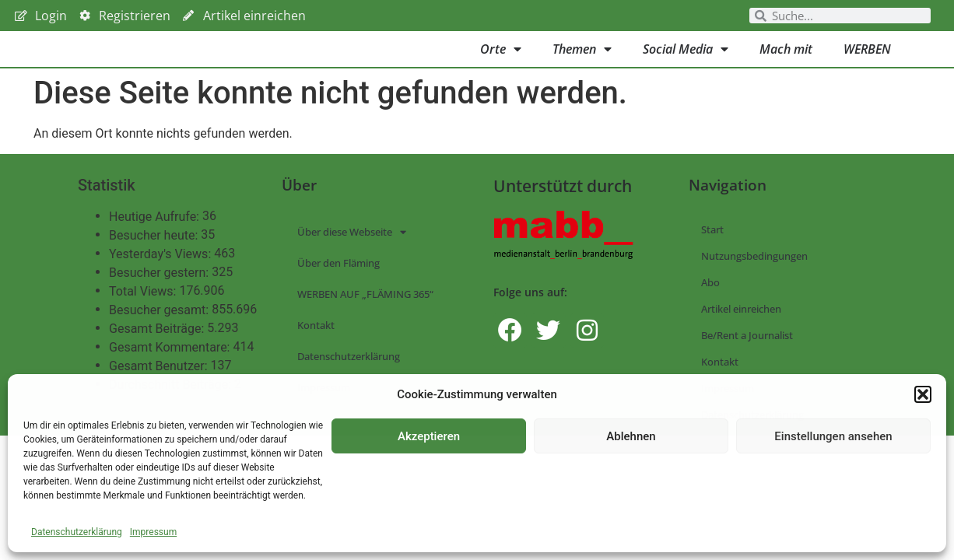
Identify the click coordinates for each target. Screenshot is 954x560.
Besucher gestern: (160, 305)
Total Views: (144, 324)
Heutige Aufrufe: (156, 249)
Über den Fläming (338, 295)
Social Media (686, 65)
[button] (923, 394)
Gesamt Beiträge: (158, 361)
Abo (710, 314)
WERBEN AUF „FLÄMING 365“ (365, 326)
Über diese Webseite (352, 264)
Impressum (153, 532)
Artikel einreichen (741, 341)
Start (712, 261)
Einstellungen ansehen (833, 436)
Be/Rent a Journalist (747, 367)
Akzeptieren (429, 436)
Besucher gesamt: (160, 342)
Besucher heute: (155, 268)
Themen (582, 65)
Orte (501, 65)
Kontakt (316, 357)
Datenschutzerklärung (77, 532)
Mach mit (786, 65)
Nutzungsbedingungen (754, 288)
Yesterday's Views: (161, 286)
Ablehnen (631, 436)
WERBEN (867, 65)
